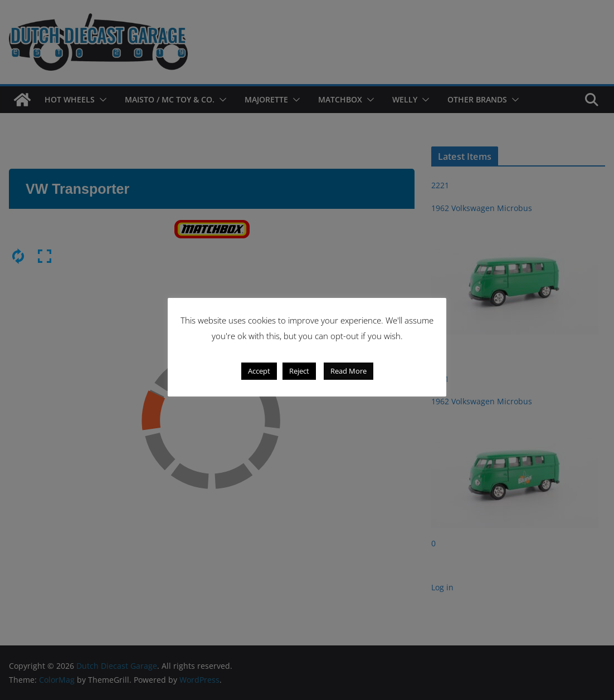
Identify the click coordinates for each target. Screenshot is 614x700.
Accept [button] (259, 371)
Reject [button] (299, 371)
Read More (349, 371)
